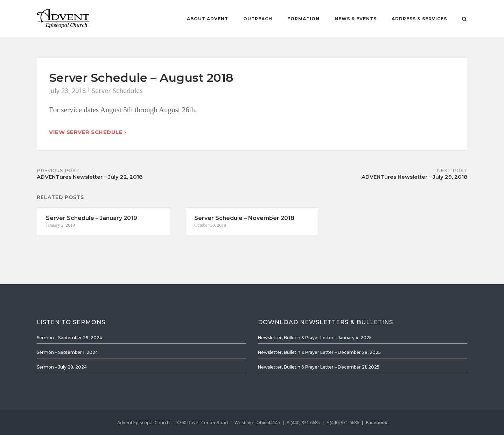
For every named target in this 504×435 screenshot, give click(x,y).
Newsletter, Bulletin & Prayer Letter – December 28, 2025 (319, 352)
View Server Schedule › (87, 132)
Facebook (376, 422)
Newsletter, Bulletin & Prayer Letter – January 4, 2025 (315, 338)
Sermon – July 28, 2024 (62, 367)
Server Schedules (117, 91)
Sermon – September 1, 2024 (67, 352)
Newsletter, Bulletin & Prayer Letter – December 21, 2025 (319, 367)
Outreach (258, 19)
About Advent (208, 19)
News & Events (356, 19)
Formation (303, 19)
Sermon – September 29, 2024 (69, 338)
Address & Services (419, 19)
